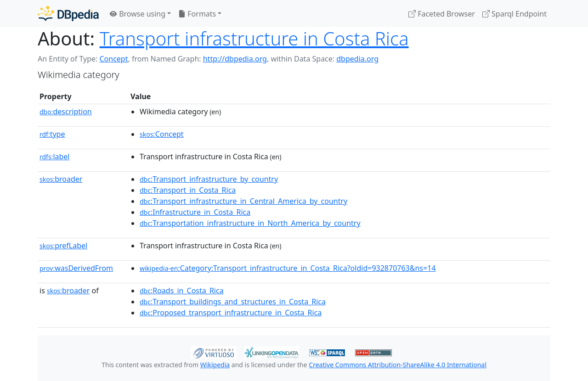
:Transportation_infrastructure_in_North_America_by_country (250, 223)
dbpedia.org (357, 59)
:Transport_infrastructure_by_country (209, 179)
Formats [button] (197, 14)
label (55, 157)
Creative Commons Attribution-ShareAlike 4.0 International (397, 365)
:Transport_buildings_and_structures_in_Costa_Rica (233, 302)
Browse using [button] (138, 14)
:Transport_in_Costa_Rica (188, 190)
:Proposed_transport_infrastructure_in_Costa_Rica (231, 313)
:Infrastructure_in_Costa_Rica (195, 212)
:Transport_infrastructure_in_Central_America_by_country (243, 201)
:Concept (162, 134)
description (66, 112)
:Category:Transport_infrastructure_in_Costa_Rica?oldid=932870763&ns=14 (288, 268)
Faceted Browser (442, 14)
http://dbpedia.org (235, 59)
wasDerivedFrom (76, 268)
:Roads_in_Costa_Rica (182, 291)
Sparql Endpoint (514, 14)
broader (61, 179)
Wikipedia (215, 365)
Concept (113, 59)
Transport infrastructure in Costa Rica (254, 38)
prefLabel (63, 246)
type (52, 134)
